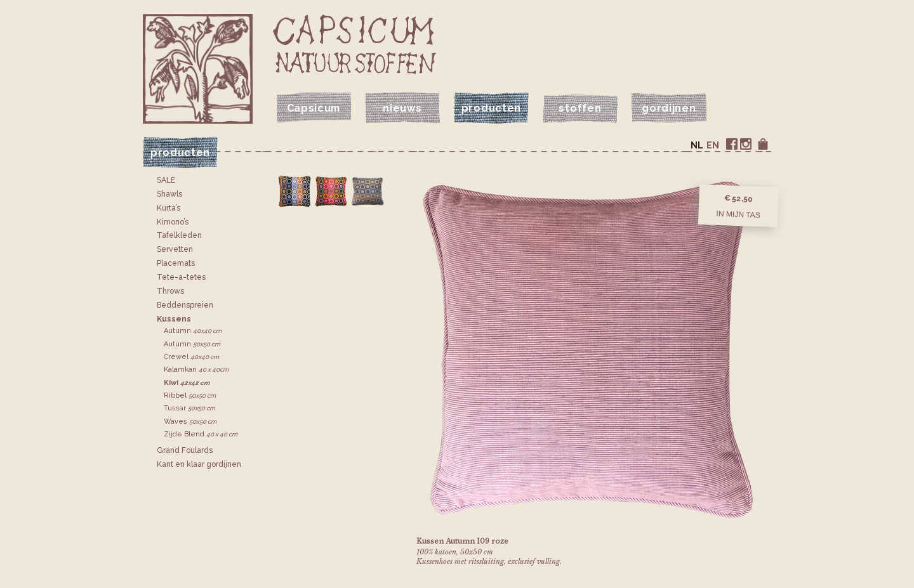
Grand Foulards (185, 450)
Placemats (176, 263)
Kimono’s (173, 222)
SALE (166, 180)
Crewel (191, 357)
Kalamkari (196, 369)
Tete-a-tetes (181, 277)
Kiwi (187, 383)
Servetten (175, 249)
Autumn (193, 331)
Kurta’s (169, 208)
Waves (190, 421)
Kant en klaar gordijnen (199, 464)
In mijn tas (738, 214)
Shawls (169, 194)
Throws (170, 291)
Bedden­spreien (185, 305)
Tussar (189, 408)
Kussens (174, 319)
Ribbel (190, 395)
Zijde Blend (201, 434)
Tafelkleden (179, 235)
